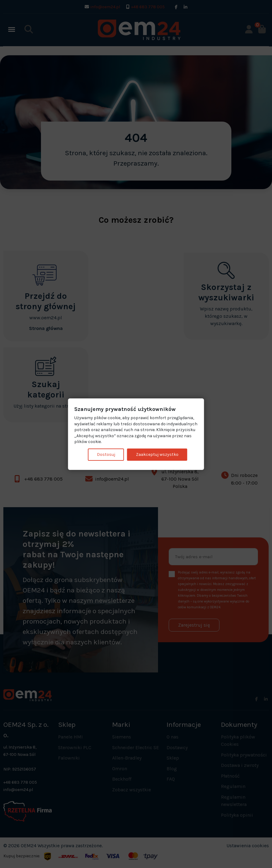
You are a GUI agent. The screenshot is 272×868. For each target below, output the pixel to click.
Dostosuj (106, 454)
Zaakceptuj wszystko (157, 454)
